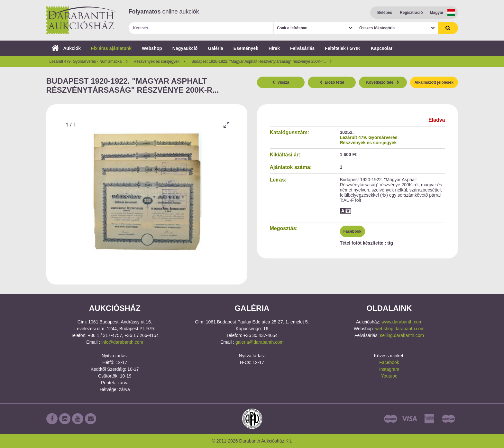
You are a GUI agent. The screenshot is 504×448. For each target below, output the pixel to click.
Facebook (353, 231)
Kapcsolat (382, 48)
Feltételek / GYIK (343, 48)
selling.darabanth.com (402, 335)
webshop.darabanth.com (400, 329)
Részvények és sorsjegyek (368, 143)
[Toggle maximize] (226, 125)
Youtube (389, 376)
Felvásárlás (302, 48)
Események (246, 48)
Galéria (215, 48)
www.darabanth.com (402, 322)
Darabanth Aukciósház (82, 20)
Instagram (389, 369)
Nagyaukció (185, 48)
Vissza (281, 82)
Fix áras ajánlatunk (111, 48)
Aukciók (66, 48)
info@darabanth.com (122, 342)
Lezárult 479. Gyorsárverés (369, 137)
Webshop (152, 48)
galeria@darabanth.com (260, 342)
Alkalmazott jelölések (434, 82)
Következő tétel (383, 82)
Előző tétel (332, 82)
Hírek (274, 48)
